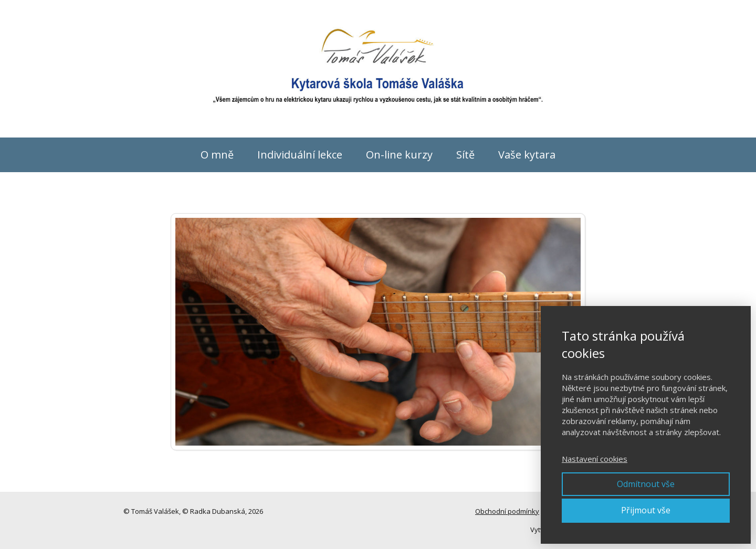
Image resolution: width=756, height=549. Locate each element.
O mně (217, 155)
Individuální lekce (300, 155)
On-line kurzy (399, 155)
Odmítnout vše (646, 484)
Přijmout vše (646, 510)
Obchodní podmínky (507, 511)
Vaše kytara (527, 155)
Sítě (465, 155)
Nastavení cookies (595, 459)
